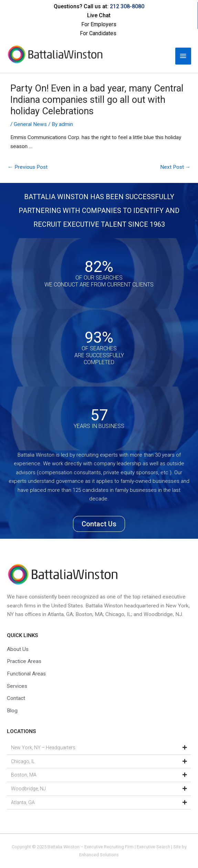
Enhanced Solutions (99, 855)
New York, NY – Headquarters (43, 748)
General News (30, 124)
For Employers (99, 24)
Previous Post (28, 167)
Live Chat (99, 15)
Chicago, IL (23, 761)
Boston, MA (24, 775)
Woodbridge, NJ (28, 789)
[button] (99, 748)
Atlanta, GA (23, 802)
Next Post (175, 167)
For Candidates (98, 33)
